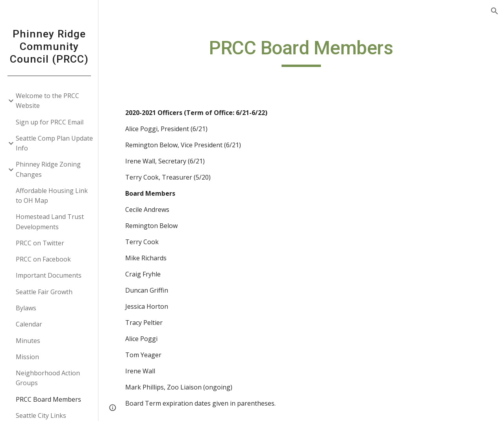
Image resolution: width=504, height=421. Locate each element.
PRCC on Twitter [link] (40, 243)
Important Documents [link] (49, 275)
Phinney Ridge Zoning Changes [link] (48, 169)
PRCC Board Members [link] (48, 399)
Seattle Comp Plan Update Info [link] (54, 143)
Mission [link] (27, 357)
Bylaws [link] (26, 308)
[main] (301, 52)
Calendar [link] (29, 324)
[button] (495, 11)
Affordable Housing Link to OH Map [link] (52, 196)
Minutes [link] (28, 341)
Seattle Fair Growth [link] (44, 292)
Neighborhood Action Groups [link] (48, 378)
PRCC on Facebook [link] (43, 259)
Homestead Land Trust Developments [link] (50, 222)
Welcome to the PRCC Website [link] (47, 101)
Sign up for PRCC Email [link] (50, 122)
